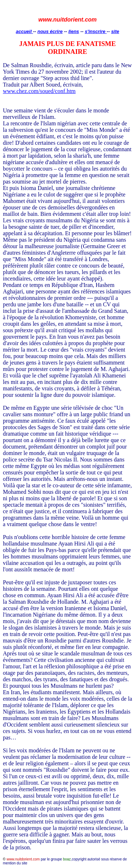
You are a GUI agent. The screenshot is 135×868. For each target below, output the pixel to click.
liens (74, 31)
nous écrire (50, 31)
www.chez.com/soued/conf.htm (39, 91)
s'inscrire (96, 31)
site (115, 31)
